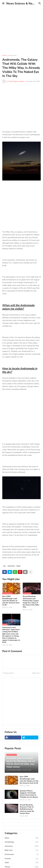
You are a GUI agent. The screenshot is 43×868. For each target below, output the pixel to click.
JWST (21, 863)
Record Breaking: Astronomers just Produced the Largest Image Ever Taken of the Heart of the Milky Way (31, 602)
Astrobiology (21, 842)
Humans (21, 859)
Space (18, 566)
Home (4, 56)
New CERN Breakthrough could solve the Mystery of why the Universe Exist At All (11, 601)
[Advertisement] (21, 29)
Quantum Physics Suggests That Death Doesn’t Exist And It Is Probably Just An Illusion (29, 794)
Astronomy (12, 56)
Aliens (21, 838)
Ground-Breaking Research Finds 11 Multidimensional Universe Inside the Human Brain (27, 809)
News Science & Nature (22, 3)
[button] (3, 3)
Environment (21, 854)
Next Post (36, 673)
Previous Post (9, 673)
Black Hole (21, 850)
